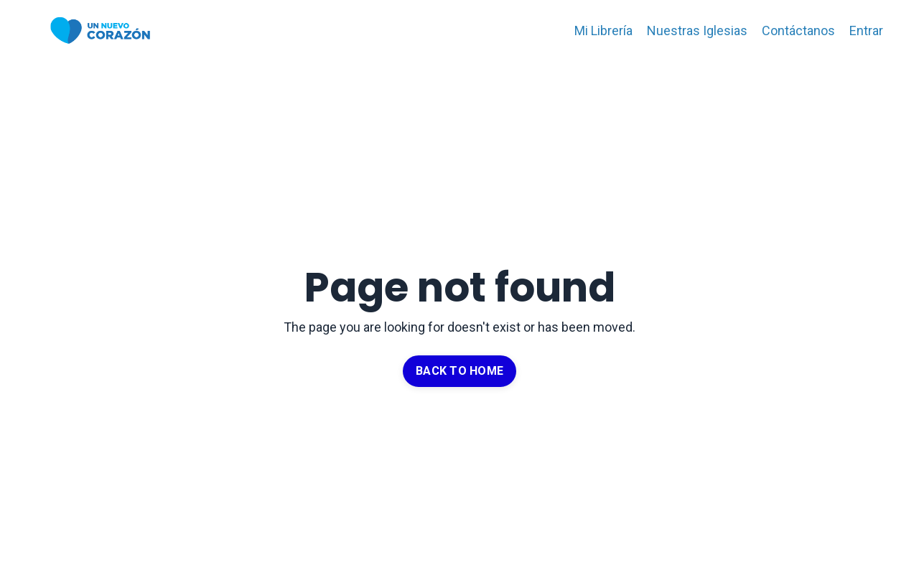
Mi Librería (603, 31)
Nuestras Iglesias (697, 31)
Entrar (866, 31)
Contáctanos (798, 31)
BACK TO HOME (459, 371)
